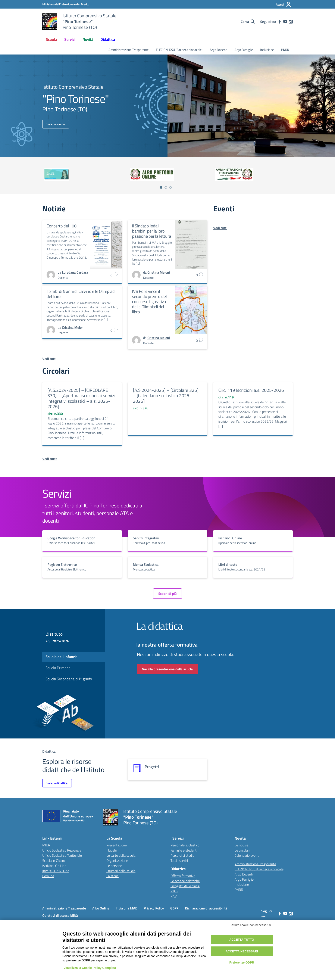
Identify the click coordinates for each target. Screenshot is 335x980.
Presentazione (117, 845)
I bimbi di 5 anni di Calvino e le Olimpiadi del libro (81, 294)
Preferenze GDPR (242, 962)
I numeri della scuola (121, 871)
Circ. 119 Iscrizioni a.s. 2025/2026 (251, 390)
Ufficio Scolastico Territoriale (62, 855)
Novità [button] (88, 39)
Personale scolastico (185, 845)
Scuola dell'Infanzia (62, 657)
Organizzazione (117, 861)
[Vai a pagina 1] (161, 187)
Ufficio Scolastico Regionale (62, 850)
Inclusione (267, 50)
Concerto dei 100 (62, 226)
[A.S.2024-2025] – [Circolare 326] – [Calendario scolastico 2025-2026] (166, 396)
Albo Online (101, 908)
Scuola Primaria (58, 668)
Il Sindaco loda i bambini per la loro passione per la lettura (151, 231)
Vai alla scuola (56, 124)
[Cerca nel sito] (248, 22)
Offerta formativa (183, 876)
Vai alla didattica (57, 783)
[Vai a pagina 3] (170, 187)
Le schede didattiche (185, 881)
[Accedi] (284, 4)
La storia (112, 876)
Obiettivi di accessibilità (60, 915)
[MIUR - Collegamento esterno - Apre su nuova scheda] (66, 4)
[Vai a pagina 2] (166, 187)
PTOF (174, 891)
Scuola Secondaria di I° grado (69, 679)
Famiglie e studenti (184, 850)
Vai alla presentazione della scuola (167, 669)
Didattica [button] (108, 39)
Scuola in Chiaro (54, 861)
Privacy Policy (154, 908)
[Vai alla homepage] (50, 22)
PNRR (285, 50)
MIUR (46, 845)
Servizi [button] (70, 39)
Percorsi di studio (182, 855)
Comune (48, 876)
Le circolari (242, 850)
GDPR (174, 908)
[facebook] (280, 22)
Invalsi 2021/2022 (56, 871)
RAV (174, 896)
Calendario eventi (247, 855)
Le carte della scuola (121, 855)
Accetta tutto (242, 940)
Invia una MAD (127, 908)
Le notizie (241, 845)
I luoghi (112, 850)
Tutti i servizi (179, 861)
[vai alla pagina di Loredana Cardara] (75, 272)
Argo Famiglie (244, 50)
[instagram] (291, 22)
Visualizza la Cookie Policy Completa (90, 968)
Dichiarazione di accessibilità (206, 908)
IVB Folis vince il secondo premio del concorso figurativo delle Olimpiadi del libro (149, 301)
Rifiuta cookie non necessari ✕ (251, 925)
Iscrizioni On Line (54, 866)
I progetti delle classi (185, 886)
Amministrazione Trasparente (129, 50)
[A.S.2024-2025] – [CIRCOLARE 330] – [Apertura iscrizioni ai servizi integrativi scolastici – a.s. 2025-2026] (81, 398)
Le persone (114, 866)
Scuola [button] (51, 39)
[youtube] (285, 22)
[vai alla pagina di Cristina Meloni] (159, 272)
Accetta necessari (242, 951)
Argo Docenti (219, 50)
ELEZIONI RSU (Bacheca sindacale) (179, 50)
